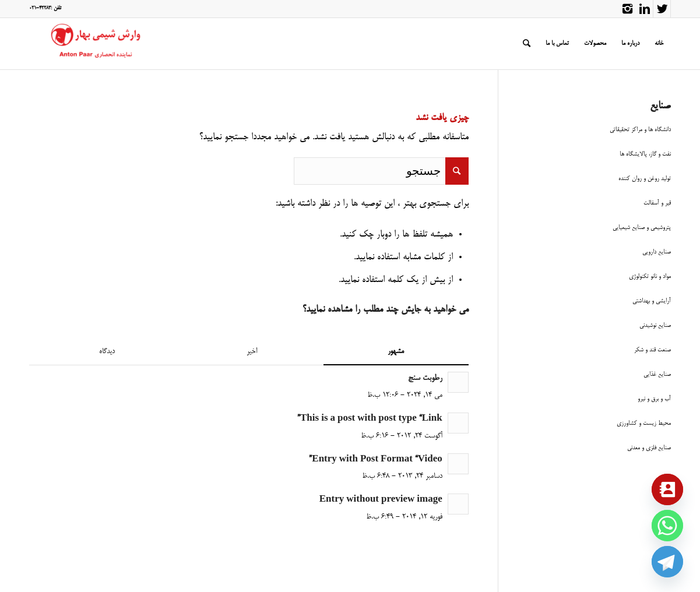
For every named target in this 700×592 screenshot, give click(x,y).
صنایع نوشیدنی (655, 325)
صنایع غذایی (657, 374)
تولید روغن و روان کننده (645, 179)
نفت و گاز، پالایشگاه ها (645, 154)
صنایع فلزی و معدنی (649, 448)
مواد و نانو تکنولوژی (650, 276)
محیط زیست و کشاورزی (644, 423)
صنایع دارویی (657, 252)
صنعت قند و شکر (652, 350)
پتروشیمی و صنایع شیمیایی (642, 228)
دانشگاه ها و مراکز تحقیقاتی (640, 130)
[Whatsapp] (667, 526)
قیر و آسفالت (657, 203)
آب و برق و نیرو (654, 399)
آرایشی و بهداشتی (652, 301)
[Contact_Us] (667, 489)
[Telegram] (667, 562)
